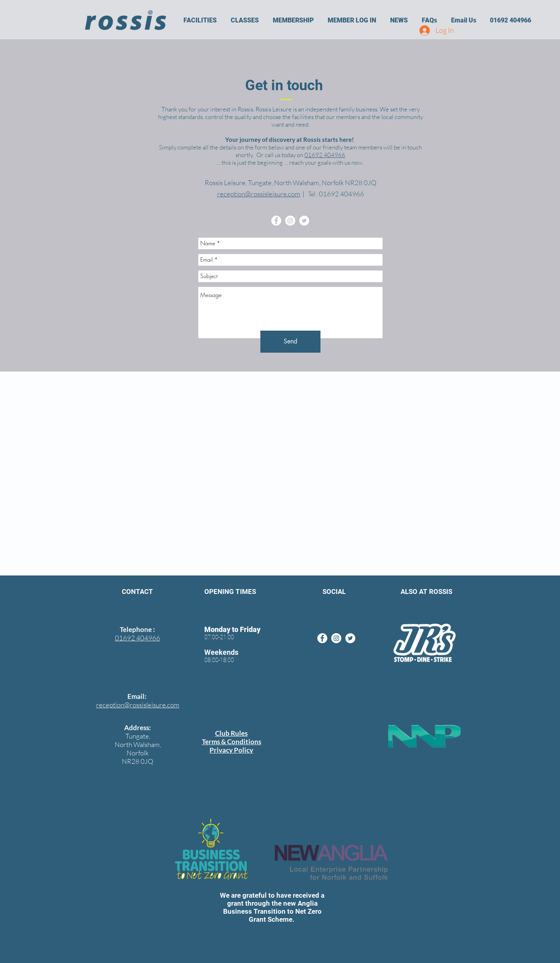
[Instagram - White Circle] (290, 221)
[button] (200, 20)
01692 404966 (325, 155)
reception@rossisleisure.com (259, 194)
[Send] (290, 342)
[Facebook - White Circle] (276, 221)
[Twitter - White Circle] (304, 221)
